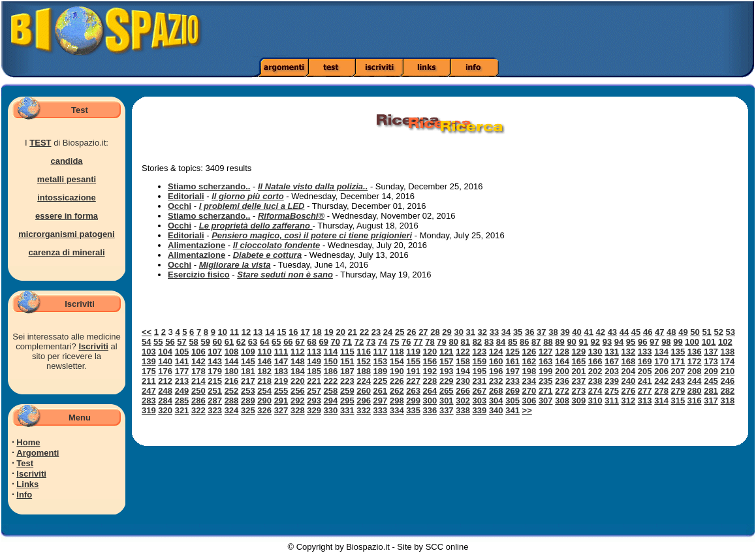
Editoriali (186, 196)
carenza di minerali (66, 252)
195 (480, 371)
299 (413, 401)
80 (453, 342)
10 (223, 332)
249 (182, 391)
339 (480, 410)
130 (595, 352)
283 (149, 401)
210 (727, 371)
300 (430, 401)
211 (149, 381)
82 (477, 342)
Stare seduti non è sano (285, 275)
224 (364, 381)
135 (678, 352)
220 (298, 381)
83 (489, 342)
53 (731, 332)
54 (146, 342)
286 (198, 401)
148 (298, 361)
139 (149, 361)
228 (430, 381)
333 (381, 410)
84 (501, 342)
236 (562, 381)
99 (678, 342)
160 (496, 361)
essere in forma (67, 216)
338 (463, 410)
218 (264, 381)
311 (612, 401)
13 (258, 332)
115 (347, 352)
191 (413, 371)
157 (447, 361)
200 (562, 371)
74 (383, 342)
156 (430, 361)
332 (364, 410)
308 (562, 401)
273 (579, 391)
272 (562, 391)
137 (711, 352)
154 (397, 361)
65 (276, 342)
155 (413, 361)
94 (619, 342)
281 (711, 391)
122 (463, 352)
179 (215, 371)
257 (314, 391)
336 (430, 410)
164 (562, 361)
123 (480, 352)
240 (629, 381)
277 (645, 391)
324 (232, 410)
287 (215, 401)
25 (400, 332)
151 (347, 361)
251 (215, 391)
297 (381, 401)
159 (480, 361)
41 (588, 332)
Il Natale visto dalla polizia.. (313, 186)
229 (447, 381)
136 (695, 352)
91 (583, 342)
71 (347, 342)
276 (629, 391)
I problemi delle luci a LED (252, 206)
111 (281, 352)
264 (430, 391)
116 (364, 352)
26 (411, 332)
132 (629, 352)
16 (293, 332)
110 (264, 352)
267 (480, 391)
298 (397, 401)
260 (364, 391)
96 (642, 342)
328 (298, 410)
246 (727, 381)
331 (347, 410)
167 (612, 361)
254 (264, 391)
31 (471, 332)
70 (336, 342)
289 (248, 401)
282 (727, 391)
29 (447, 332)
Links (27, 484)
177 (182, 371)
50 (695, 332)
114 (331, 352)
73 (371, 342)
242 (661, 381)
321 (182, 410)
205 (645, 371)
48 (671, 332)
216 (232, 381)
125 (512, 352)
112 (298, 352)
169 (645, 361)
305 (512, 401)
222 (331, 381)
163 (546, 361)
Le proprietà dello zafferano (256, 226)
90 (571, 342)
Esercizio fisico (199, 275)
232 (496, 381)
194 (463, 371)
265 (447, 391)
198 (529, 371)
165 (579, 361)
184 (298, 371)
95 (631, 342)
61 (229, 342)
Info (24, 495)
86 (524, 342)
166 (595, 361)
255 (281, 391)
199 (546, 371)
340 (496, 410)
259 (347, 391)
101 (709, 342)
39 (565, 332)
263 (413, 391)
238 (595, 381)
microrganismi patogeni (66, 234)
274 (595, 391)
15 (281, 332)
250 (198, 391)
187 (347, 371)
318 (727, 401)
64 (264, 342)
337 (447, 410)
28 (435, 332)
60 (217, 342)
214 (198, 381)
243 (678, 381)
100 (692, 342)
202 (595, 371)
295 (347, 401)
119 (413, 352)
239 (612, 381)
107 (215, 352)
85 (512, 342)
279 (678, 391)
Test (25, 463)
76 (406, 342)
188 (364, 371)
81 (465, 342)
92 (595, 342)
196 (496, 371)
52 (718, 332)
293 (314, 401)
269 (512, 391)
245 (711, 381)
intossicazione (67, 197)
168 (629, 361)
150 (331, 361)
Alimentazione (197, 245)
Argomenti (38, 453)
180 (232, 371)
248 (165, 391)
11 (234, 332)
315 (678, 401)
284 (165, 401)
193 (447, 371)
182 (264, 371)
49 (683, 332)
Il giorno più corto (248, 196)
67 (300, 342)
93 (607, 342)
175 (149, 371)
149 (314, 361)
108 (232, 352)
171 (678, 361)
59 (205, 342)
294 (331, 401)
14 (270, 332)
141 (182, 361)
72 (359, 342)
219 (281, 381)
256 (298, 391)
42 (601, 332)
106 (198, 352)
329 (314, 410)
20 (340, 332)
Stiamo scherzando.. (209, 186)
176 (165, 371)
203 (612, 371)
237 (579, 381)
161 (512, 361)
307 (546, 401)
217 (248, 381)
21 (353, 332)
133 (645, 352)
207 (678, 371)
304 (496, 401)
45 (636, 332)
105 (182, 352)
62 (241, 342)
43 (612, 332)
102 (725, 342)
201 (579, 371)
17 (305, 332)
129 (579, 352)
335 (413, 410)
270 (529, 391)
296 (364, 401)
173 (711, 361)
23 (376, 332)
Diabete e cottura (267, 255)
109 (248, 352)
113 (314, 352)
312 (629, 401)
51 (706, 332)
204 (629, 371)
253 (248, 391)
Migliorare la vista (235, 265)
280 (695, 391)
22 (364, 332)
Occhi (180, 206)
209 (711, 371)
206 (661, 371)
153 (381, 361)
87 (536, 342)
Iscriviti (93, 346)
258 (331, 391)
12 (246, 332)
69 (323, 342)
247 (149, 391)
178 (198, 371)
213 (182, 381)
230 (463, 381)
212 (165, 381)
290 (264, 401)
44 (624, 332)
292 (298, 401)
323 (215, 410)
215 (215, 381)
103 (149, 352)
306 (529, 401)
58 (193, 342)
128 (562, 352)
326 (264, 410)
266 (463, 391)
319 (149, 410)
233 (512, 381)
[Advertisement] (532, 29)
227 (413, 381)
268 (496, 391)
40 (576, 332)
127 (546, 352)
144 (232, 361)
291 (281, 401)
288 (232, 401)
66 (288, 342)
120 (430, 352)
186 (331, 371)
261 (381, 391)
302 (463, 401)
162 (529, 361)
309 (579, 401)
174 (727, 361)
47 (659, 332)
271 (546, 391)
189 (381, 371)
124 (496, 352)
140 (165, 361)
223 (347, 381)
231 (480, 381)
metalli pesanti (67, 179)
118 (397, 352)
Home (28, 442)
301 (447, 401)
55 (158, 342)
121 (447, 352)
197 (512, 371)
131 (612, 352)
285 (182, 401)
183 (281, 371)
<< (147, 332)
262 (397, 391)
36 (529, 332)
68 (311, 342)
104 (165, 352)
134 (661, 352)
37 (541, 332)
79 (441, 342)
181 (248, 371)
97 (654, 342)
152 (364, 361)
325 (248, 410)
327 (281, 410)
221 (314, 381)
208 (695, 371)
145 (248, 361)
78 (430, 342)
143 (215, 361)
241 (645, 381)
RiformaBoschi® (291, 216)
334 (397, 410)
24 (388, 332)
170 (661, 361)
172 (695, 361)
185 (314, 371)
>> (527, 410)
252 (232, 391)
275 (612, 391)
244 (695, 381)
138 (727, 352)
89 (559, 342)
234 (529, 381)
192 (430, 371)
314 (661, 401)
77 (418, 342)
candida (66, 161)
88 (548, 342)
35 (518, 332)
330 (331, 410)
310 (595, 401)
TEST (40, 143)
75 (394, 342)
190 (397, 371)
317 (711, 401)
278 (661, 391)
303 (480, 401)
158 (463, 361)
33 (494, 332)
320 (165, 410)
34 (506, 332)
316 (695, 401)
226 (397, 381)
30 (458, 332)
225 (381, 381)
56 (170, 342)
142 (198, 361)
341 (512, 410)
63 (253, 342)
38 (553, 332)
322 (198, 410)
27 (423, 332)
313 (645, 401)
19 (328, 332)
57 (181, 342)
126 (529, 352)
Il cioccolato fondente (277, 245)
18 (317, 332)
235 (546, 381)
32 (482, 332)
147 (281, 361)
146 (264, 361)
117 (381, 352)
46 (648, 332)
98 (666, 342)
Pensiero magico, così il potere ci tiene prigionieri (312, 235)
